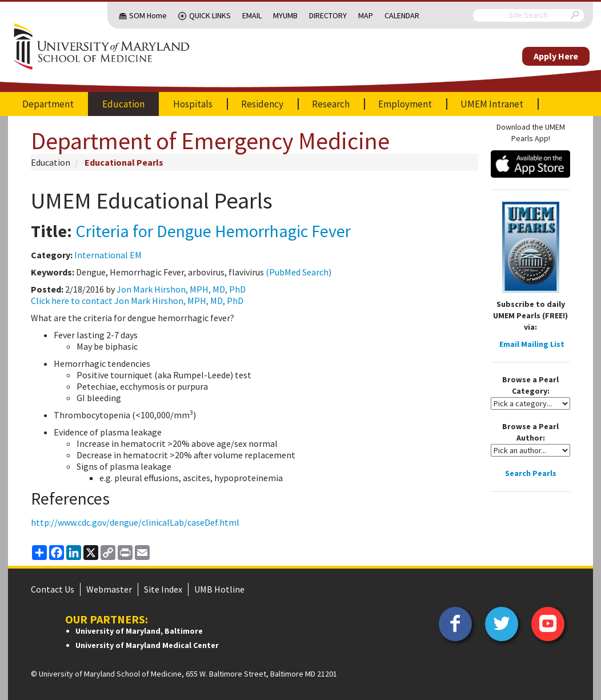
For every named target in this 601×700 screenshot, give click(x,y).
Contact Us (53, 589)
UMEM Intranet (492, 104)
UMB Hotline (219, 589)
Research (331, 104)
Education (123, 104)
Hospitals (193, 104)
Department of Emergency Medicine (210, 141)
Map (366, 15)
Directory (328, 15)
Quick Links (210, 15)
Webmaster (109, 589)
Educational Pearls (124, 162)
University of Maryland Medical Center (147, 645)
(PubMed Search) (299, 272)
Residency (262, 104)
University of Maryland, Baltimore (139, 631)
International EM (108, 255)
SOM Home (148, 15)
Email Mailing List (532, 344)
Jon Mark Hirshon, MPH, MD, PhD (181, 289)
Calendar (402, 15)
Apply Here (556, 56)
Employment (405, 104)
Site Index (163, 589)
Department (48, 104)
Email (252, 15)
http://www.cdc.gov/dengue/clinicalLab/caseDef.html (135, 522)
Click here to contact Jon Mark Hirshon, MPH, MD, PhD (137, 301)
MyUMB (285, 15)
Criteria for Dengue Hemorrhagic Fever (213, 231)
